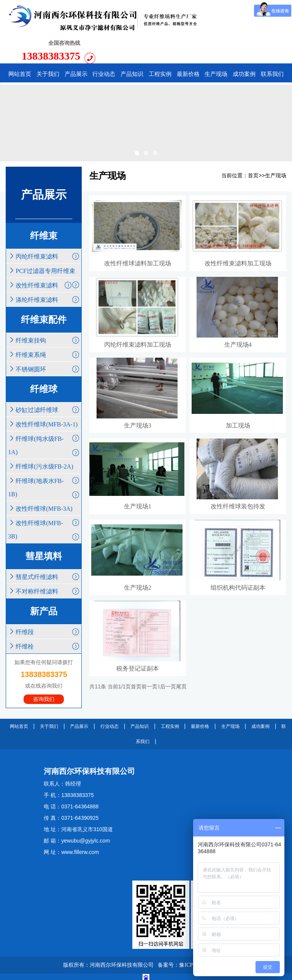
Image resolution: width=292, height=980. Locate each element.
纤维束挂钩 (44, 311)
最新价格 (200, 697)
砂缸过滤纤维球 (44, 380)
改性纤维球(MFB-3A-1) (44, 397)
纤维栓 (44, 617)
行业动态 (109, 697)
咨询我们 (44, 670)
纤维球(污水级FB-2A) (44, 439)
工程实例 (170, 697)
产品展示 (79, 697)
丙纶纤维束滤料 (44, 227)
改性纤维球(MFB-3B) (44, 502)
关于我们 (49, 697)
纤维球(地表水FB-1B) (44, 460)
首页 (253, 147)
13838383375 (241, 19)
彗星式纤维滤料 (44, 547)
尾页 (181, 662)
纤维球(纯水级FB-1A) (44, 417)
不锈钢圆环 (44, 340)
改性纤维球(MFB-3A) (44, 481)
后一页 (168, 662)
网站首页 (19, 697)
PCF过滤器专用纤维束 (44, 243)
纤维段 (44, 602)
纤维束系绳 (44, 325)
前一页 (149, 662)
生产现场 (276, 147)
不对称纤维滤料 (44, 562)
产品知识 (140, 697)
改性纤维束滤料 (40, 256)
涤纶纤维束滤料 (44, 270)
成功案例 (260, 697)
